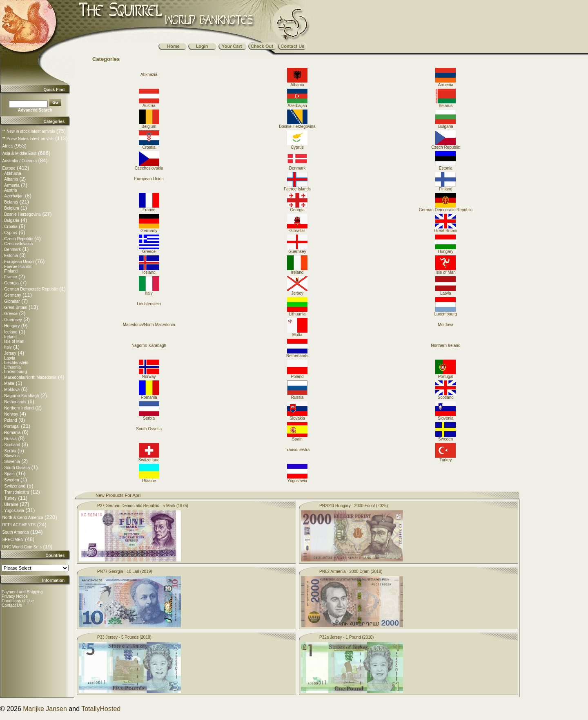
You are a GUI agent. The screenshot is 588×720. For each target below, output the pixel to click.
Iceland (11, 332)
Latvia (10, 358)
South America (15, 532)
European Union (19, 262)
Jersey (10, 353)
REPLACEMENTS (19, 525)
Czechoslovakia (18, 244)
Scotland (12, 445)
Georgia (11, 283)
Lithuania (12, 367)
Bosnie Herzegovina (22, 214)
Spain (9, 474)
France (10, 277)
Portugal (12, 426)
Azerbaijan (14, 196)
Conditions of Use (18, 601)
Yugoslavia (14, 511)
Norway (11, 414)
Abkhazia (12, 173)
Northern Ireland (19, 408)
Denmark (12, 249)
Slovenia (12, 462)
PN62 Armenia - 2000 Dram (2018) (351, 571)
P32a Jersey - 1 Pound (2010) (346, 637)
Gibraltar (12, 301)
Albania (11, 179)
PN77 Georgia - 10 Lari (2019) (125, 571)
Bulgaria (12, 220)
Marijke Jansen (45, 709)
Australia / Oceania (19, 161)
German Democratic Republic (31, 289)
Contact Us (12, 605)
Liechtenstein (16, 363)
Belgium (11, 208)
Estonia (11, 256)
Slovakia (12, 456)
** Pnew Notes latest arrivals (28, 139)
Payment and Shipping (22, 592)
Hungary (12, 326)
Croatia (11, 227)
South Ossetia (17, 468)
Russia (10, 439)
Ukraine (11, 504)
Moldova (12, 390)
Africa (7, 146)
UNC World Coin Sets (22, 547)
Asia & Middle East (19, 153)
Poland (10, 420)
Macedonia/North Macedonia (30, 377)
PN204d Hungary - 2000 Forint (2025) (354, 506)
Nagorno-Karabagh (21, 396)
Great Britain (16, 307)
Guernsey (13, 320)
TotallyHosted (101, 709)
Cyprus (11, 233)
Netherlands (15, 402)
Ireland (10, 337)
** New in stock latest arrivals (28, 131)
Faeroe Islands (18, 267)
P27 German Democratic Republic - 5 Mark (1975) (143, 506)
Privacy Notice (15, 596)
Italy (8, 347)
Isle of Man (14, 341)
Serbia (10, 451)
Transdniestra (17, 492)
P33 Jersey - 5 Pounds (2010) (124, 637)
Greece (11, 314)
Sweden (11, 480)
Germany (12, 295)
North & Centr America (22, 518)
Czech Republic (18, 239)
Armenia (12, 185)
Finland (11, 271)
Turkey (10, 498)
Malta (9, 383)
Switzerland (15, 486)
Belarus (11, 202)
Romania (12, 433)
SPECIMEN (13, 540)
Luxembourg (16, 372)
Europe (9, 168)
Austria (10, 190)
